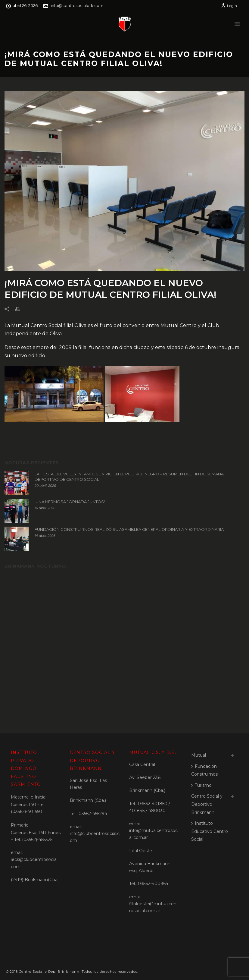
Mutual (199, 755)
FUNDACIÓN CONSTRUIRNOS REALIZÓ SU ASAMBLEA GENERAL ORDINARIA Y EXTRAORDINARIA (129, 529)
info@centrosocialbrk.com (77, 5)
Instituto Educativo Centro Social (210, 831)
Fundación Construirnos (204, 770)
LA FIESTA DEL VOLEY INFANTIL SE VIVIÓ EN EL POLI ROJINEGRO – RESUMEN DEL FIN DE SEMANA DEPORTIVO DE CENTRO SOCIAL (129, 477)
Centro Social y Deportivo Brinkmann (207, 804)
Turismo (201, 785)
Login (229, 6)
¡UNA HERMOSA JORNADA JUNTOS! (70, 502)
